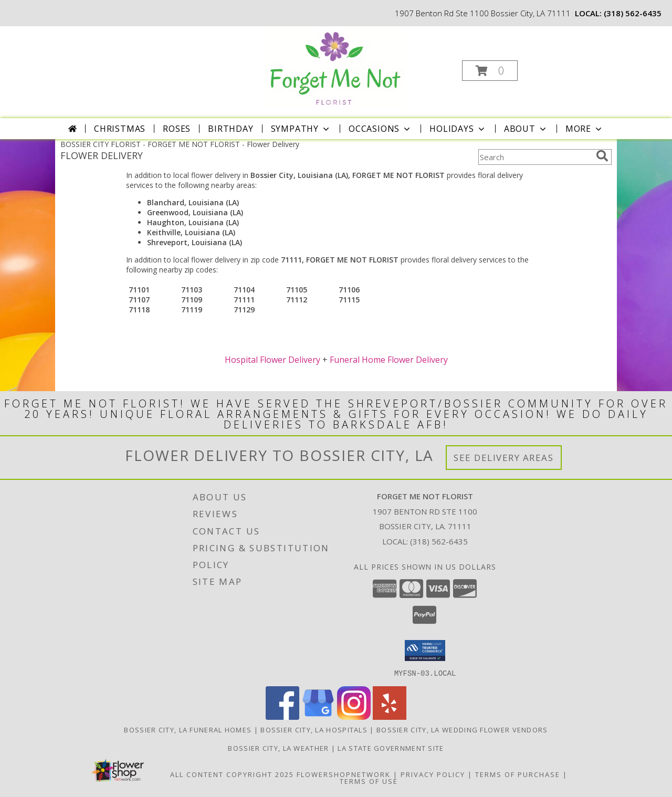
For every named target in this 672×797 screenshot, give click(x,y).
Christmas (120, 129)
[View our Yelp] (390, 716)
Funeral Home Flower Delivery (389, 360)
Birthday (230, 129)
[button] (490, 71)
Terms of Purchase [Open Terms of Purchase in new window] (518, 774)
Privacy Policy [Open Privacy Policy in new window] (433, 774)
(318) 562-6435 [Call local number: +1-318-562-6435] (633, 13)
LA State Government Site (391, 748)
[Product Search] (535, 157)
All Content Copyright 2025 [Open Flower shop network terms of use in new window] (232, 774)
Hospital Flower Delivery (272, 360)
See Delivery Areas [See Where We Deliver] (504, 458)
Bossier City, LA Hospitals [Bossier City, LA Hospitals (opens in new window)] (314, 729)
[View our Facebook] (282, 716)
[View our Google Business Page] (318, 716)
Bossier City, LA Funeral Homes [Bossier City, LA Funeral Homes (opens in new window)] (188, 729)
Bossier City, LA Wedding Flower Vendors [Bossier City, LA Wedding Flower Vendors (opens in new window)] (462, 729)
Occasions (380, 129)
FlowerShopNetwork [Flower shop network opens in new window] (344, 774)
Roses (177, 129)
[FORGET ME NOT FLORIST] (335, 67)
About (526, 129)
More (585, 129)
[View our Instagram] (354, 716)
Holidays (458, 129)
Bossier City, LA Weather (278, 748)
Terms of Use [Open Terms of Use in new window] (369, 781)
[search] (602, 156)
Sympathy (301, 129)
